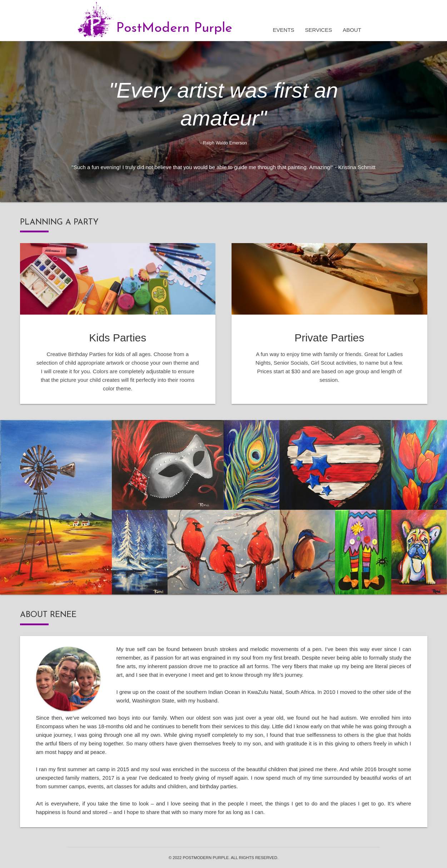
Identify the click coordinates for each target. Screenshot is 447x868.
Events (284, 30)
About (352, 30)
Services (319, 30)
